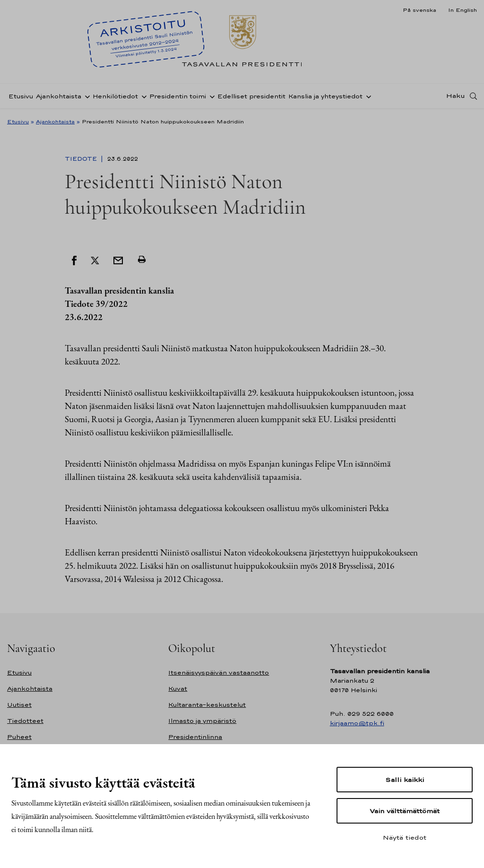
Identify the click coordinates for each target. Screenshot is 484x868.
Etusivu (21, 96)
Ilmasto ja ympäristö (202, 721)
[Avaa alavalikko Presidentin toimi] (210, 96)
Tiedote (82, 159)
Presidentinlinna (195, 737)
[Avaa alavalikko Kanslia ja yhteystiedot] (367, 96)
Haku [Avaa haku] (456, 96)
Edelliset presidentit (251, 96)
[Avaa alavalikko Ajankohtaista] (86, 96)
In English (462, 10)
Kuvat (178, 689)
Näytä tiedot (405, 837)
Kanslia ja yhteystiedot (325, 96)
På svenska (419, 10)
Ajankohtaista (59, 96)
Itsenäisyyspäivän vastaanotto (219, 673)
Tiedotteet (25, 721)
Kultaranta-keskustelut (207, 705)
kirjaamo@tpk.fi (357, 723)
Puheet (19, 737)
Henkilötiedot (115, 96)
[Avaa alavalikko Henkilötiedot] (142, 96)
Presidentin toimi (178, 96)
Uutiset (19, 705)
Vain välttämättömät (405, 811)
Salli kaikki (405, 780)
